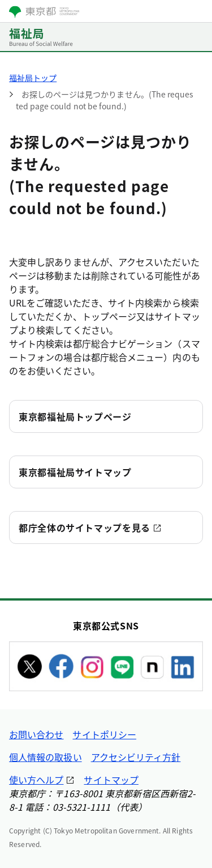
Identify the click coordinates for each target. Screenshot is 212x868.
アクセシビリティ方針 (136, 757)
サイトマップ (111, 780)
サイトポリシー (104, 734)
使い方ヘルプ (36, 780)
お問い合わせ (36, 734)
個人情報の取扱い (46, 757)
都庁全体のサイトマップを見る (85, 527)
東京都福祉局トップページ (75, 416)
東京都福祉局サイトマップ (75, 472)
